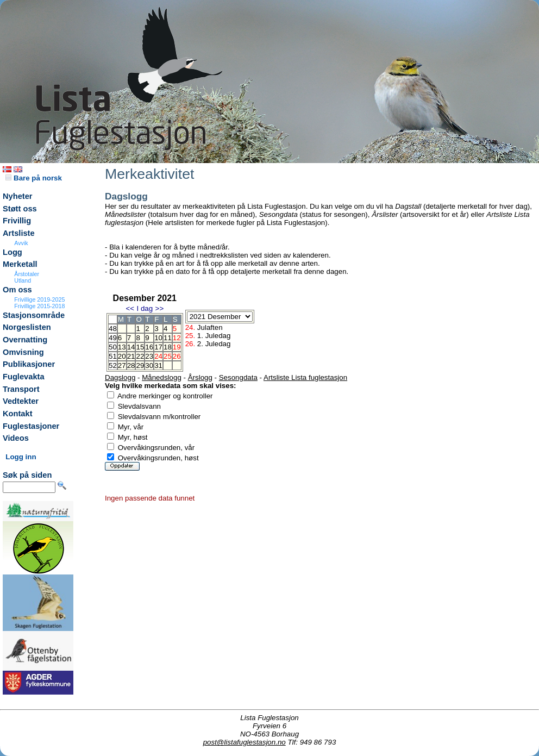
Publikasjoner (29, 364)
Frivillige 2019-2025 (39, 299)
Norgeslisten (27, 327)
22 (140, 356)
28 (131, 365)
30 (149, 365)
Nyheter (18, 196)
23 (149, 356)
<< (130, 308)
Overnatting (25, 340)
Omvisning (23, 352)
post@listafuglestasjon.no (245, 742)
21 (131, 356)
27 (122, 365)
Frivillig (17, 221)
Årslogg (200, 377)
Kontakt (18, 414)
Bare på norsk (34, 178)
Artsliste (19, 233)
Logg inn (21, 457)
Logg (12, 252)
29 (140, 365)
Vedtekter (21, 401)
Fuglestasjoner (31, 426)
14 (131, 347)
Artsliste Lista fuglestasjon (305, 377)
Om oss (17, 290)
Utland (23, 280)
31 (158, 365)
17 (158, 347)
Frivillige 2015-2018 (39, 306)
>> (160, 308)
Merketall (20, 264)
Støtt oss (20, 209)
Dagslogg (120, 377)
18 (168, 347)
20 (122, 356)
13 (122, 347)
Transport (21, 389)
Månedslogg (162, 377)
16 (149, 347)
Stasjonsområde (34, 315)
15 (140, 347)
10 (158, 338)
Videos (16, 438)
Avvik (21, 243)
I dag (145, 308)
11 (168, 338)
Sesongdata (238, 377)
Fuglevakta (24, 377)
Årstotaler (27, 274)
